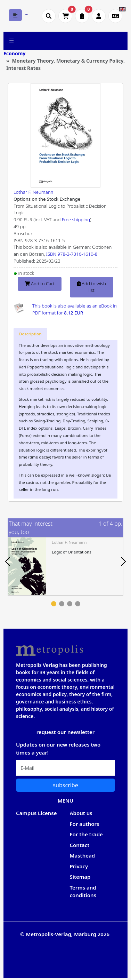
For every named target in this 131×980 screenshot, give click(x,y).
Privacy (79, 866)
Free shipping (76, 220)
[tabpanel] (65, 566)
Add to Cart (40, 284)
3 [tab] (70, 604)
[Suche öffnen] (49, 16)
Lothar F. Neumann (33, 192)
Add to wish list (92, 287)
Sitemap (80, 877)
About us (81, 813)
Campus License (36, 813)
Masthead (83, 855)
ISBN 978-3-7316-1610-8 (72, 254)
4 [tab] (78, 604)
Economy (14, 53)
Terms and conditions (83, 891)
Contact (80, 845)
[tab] (30, 334)
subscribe (65, 785)
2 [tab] (62, 604)
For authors (85, 824)
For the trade (86, 834)
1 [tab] (54, 604)
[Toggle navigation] (12, 41)
